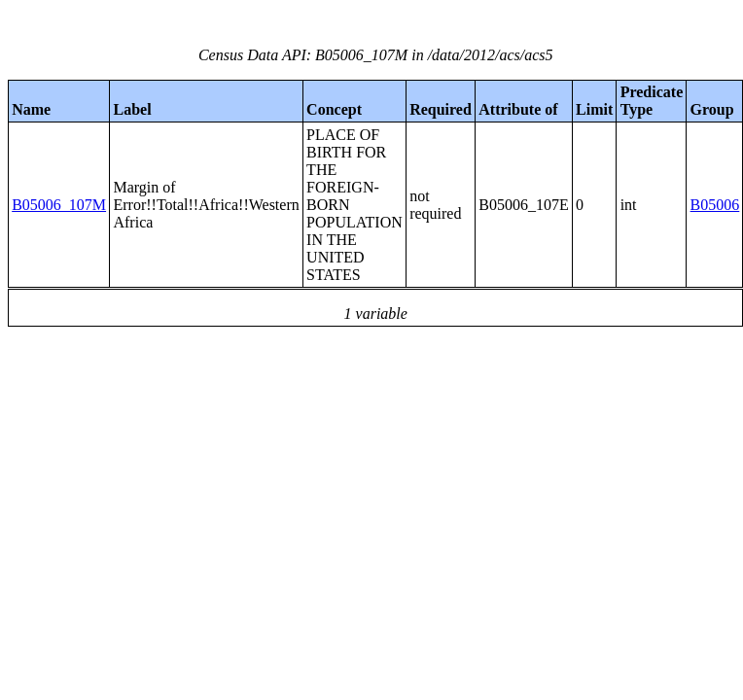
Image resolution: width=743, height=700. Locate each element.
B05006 (715, 205)
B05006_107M (59, 205)
